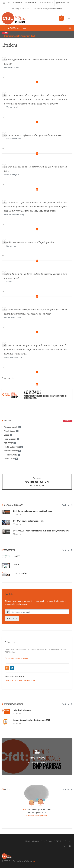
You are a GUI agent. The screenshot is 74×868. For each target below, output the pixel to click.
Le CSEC (17, 556)
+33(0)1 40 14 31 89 (20, 9)
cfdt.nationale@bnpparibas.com (47, 9)
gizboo (36, 861)
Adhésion (31, 3)
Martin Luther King (13, 447)
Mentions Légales (32, 841)
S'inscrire (12, 618)
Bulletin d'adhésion (22, 710)
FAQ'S (58, 841)
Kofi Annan (10, 443)
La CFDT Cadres (20, 573)
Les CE (16, 565)
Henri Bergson (12, 439)
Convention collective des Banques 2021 (31, 720)
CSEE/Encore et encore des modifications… (33, 511)
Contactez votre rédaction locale (20, 680)
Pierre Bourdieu (12, 455)
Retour (68, 421)
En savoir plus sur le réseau (17, 658)
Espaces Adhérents (13, 3)
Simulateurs (63, 3)
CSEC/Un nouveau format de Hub (28, 521)
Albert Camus (11, 431)
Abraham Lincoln (12, 427)
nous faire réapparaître (37, 815)
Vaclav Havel (11, 459)
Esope (8, 435)
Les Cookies (47, 841)
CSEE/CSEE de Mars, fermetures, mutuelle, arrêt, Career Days (41, 531)
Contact (68, 841)
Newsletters (46, 3)
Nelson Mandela (12, 451)
